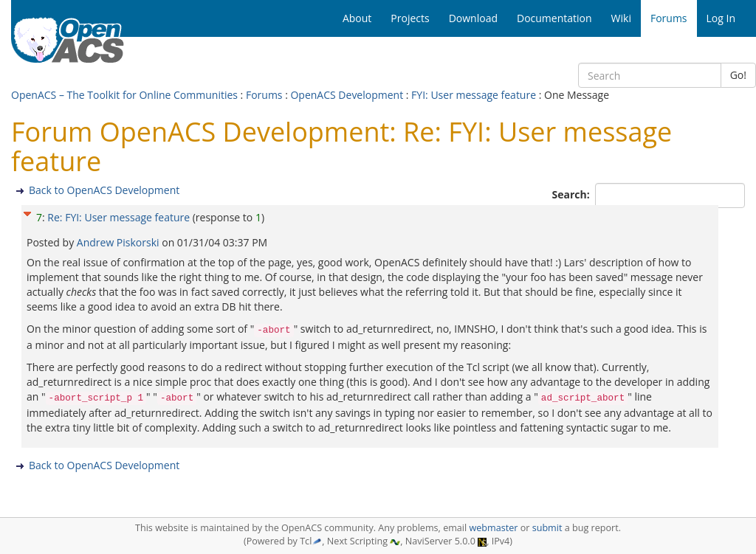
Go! (738, 75)
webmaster (493, 528)
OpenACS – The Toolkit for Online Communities (124, 95)
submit (547, 528)
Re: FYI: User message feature (118, 217)
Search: (573, 194)
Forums (264, 95)
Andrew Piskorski (119, 242)
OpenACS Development (347, 95)
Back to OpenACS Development (104, 190)
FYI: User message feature (474, 95)
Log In (721, 18)
